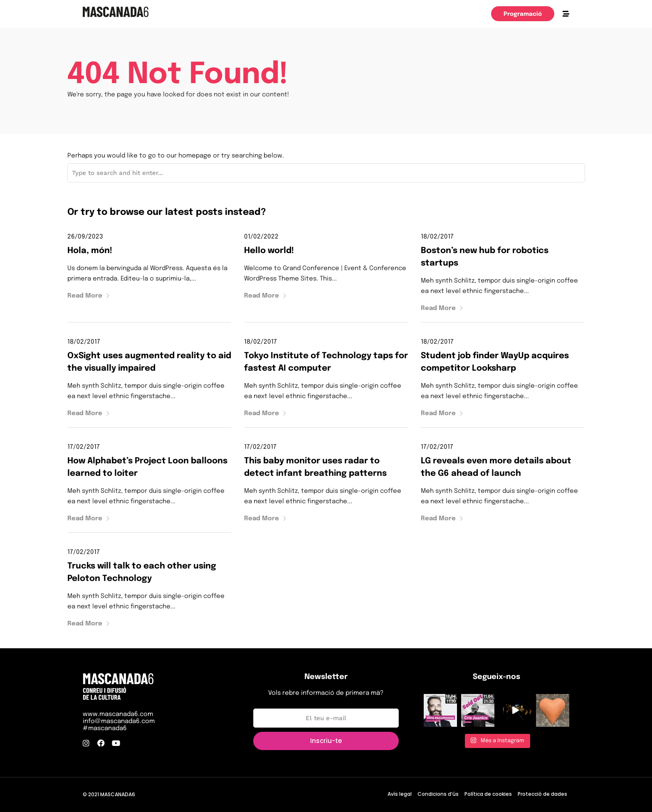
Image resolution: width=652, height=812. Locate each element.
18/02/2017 (437, 237)
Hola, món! (90, 251)
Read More (89, 296)
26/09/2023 (85, 237)
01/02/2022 (261, 237)
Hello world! (269, 251)
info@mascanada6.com (119, 721)
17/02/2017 (84, 447)
